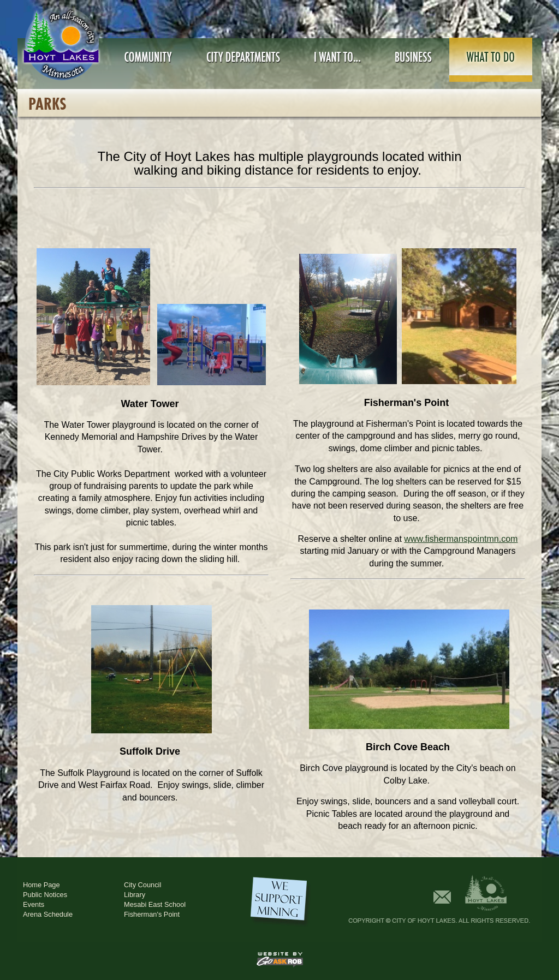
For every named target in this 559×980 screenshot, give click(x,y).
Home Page (41, 885)
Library (135, 895)
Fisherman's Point (152, 914)
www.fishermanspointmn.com (461, 539)
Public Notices (45, 895)
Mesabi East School (155, 904)
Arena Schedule (48, 914)
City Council (142, 885)
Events (34, 904)
